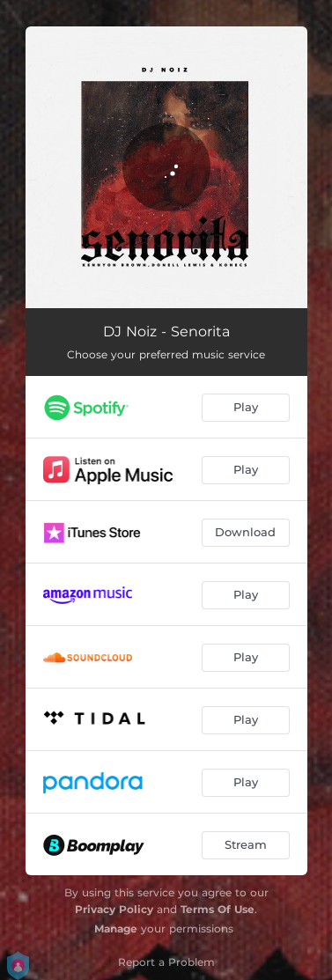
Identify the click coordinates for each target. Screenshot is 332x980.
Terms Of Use (218, 909)
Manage (116, 928)
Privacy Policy (114, 909)
